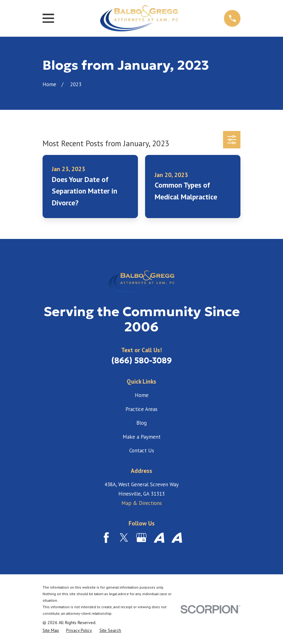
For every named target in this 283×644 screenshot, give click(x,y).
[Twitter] (124, 538)
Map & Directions (142, 503)
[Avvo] (159, 538)
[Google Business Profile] (141, 538)
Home (142, 395)
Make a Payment (142, 437)
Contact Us (142, 450)
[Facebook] (106, 538)
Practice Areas (141, 409)
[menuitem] (51, 630)
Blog (141, 423)
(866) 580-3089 (141, 361)
